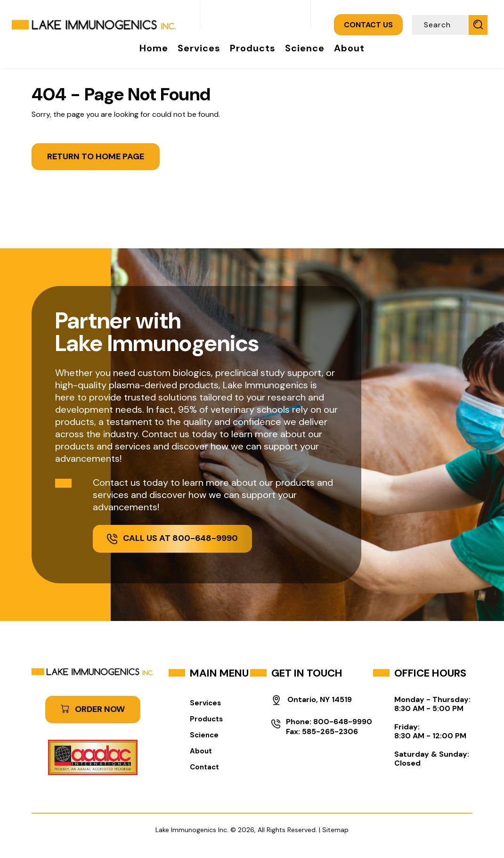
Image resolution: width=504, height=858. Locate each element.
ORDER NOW (93, 709)
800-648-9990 (343, 722)
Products (253, 48)
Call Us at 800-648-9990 (172, 538)
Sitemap (335, 830)
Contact (204, 767)
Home (154, 48)
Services (199, 48)
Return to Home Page (96, 156)
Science (305, 48)
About (349, 48)
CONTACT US (368, 25)
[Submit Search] (478, 25)
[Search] (441, 25)
